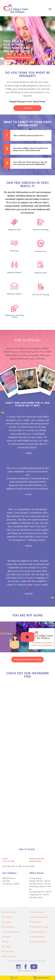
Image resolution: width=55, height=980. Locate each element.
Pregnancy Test (38, 912)
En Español (9, 951)
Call (14, 978)
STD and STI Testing (40, 927)
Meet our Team (11, 912)
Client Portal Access (12, 932)
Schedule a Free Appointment (18, 57)
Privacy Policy (10, 956)
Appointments (41, 978)
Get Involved (9, 927)
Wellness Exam (38, 937)
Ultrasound (37, 922)
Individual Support (39, 942)
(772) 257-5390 (8, 861)
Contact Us (9, 917)
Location (8, 922)
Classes (8, 946)
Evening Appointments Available (27, 659)
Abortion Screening (40, 917)
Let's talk (28, 108)
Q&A (6, 942)
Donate (7, 937)
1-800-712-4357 (35, 861)
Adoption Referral (39, 932)
